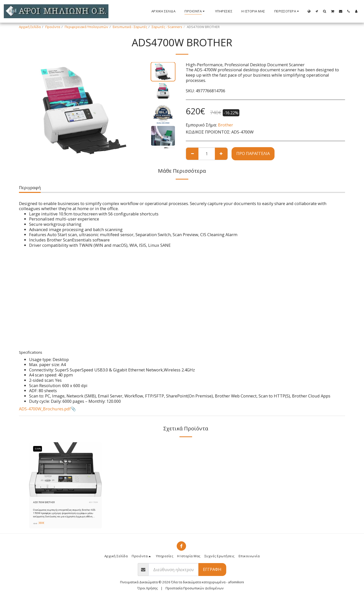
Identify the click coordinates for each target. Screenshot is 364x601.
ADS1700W (92, 503)
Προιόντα (53, 27)
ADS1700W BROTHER (50, 503)
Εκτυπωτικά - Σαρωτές (130, 27)
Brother (225, 125)
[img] (65, 470)
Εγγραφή (212, 571)
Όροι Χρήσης (148, 590)
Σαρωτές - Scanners (167, 27)
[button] (317, 11)
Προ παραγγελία (253, 153)
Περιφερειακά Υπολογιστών (86, 27)
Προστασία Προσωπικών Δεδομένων (195, 590)
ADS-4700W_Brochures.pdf (45, 409)
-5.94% (39, 449)
